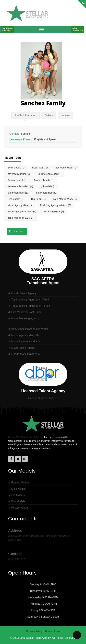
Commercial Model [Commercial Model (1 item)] (49, 174)
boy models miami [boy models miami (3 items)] (19, 174)
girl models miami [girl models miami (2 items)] (46, 193)
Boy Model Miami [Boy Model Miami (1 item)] (66, 168)
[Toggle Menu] (41, 29)
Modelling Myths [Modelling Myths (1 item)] (54, 212)
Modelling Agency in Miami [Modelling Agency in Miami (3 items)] (55, 205)
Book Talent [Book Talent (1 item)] (40, 168)
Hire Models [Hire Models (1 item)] (16, 199)
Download (17, 231)
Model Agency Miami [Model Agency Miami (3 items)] (20, 205)
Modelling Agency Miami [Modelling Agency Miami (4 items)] (22, 212)
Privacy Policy (35, 631)
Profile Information (25, 115)
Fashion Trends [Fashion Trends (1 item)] (44, 180)
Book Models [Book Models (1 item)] (16, 168)
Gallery (49, 115)
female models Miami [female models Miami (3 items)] (20, 186)
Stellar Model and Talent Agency (26, 437)
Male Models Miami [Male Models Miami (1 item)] (65, 199)
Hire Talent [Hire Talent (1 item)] (38, 199)
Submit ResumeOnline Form (7, 29)
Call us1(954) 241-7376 (78, 29)
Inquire (66, 115)
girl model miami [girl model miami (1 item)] (18, 193)
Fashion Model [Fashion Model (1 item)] (17, 180)
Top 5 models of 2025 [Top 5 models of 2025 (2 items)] (20, 218)
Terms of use (52, 631)
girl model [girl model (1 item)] (47, 186)
